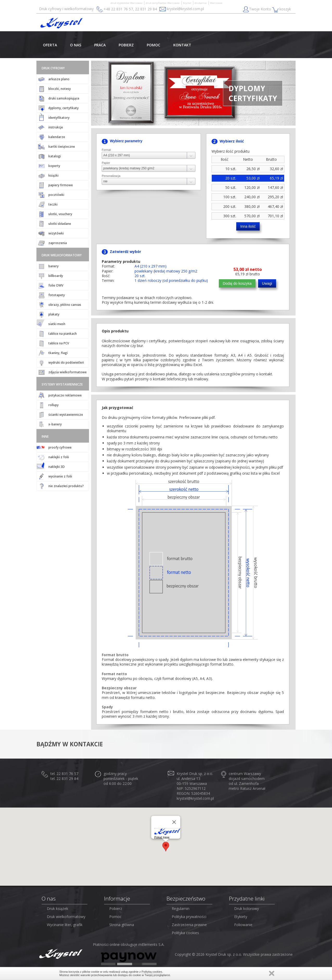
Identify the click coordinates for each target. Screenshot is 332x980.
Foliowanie (243, 925)
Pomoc (115, 917)
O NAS (76, 45)
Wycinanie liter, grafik (65, 925)
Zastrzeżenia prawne (189, 925)
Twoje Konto (257, 9)
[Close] (174, 822)
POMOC (154, 45)
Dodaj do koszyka (237, 283)
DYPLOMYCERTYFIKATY (253, 93)
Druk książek (58, 908)
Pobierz (116, 908)
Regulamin (181, 908)
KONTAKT (182, 45)
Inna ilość (248, 226)
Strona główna (122, 925)
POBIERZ (126, 45)
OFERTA (50, 45)
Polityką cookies (152, 972)
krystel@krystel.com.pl (185, 9)
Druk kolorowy (247, 908)
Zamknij (272, 973)
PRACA (100, 45)
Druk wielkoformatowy (66, 917)
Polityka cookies (185, 933)
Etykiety (241, 917)
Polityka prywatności (189, 917)
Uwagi (267, 283)
